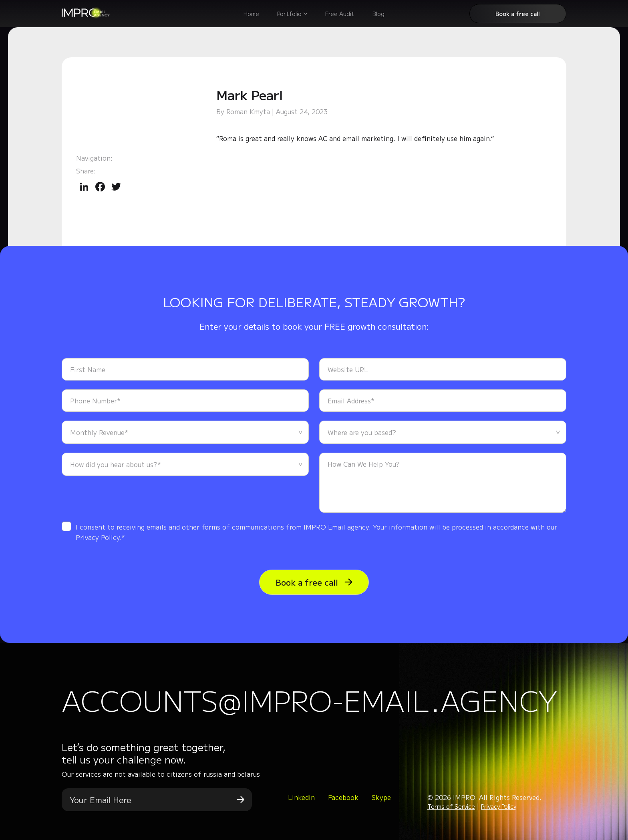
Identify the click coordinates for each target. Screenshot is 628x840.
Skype (381, 797)
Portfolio (289, 14)
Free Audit (340, 14)
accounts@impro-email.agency (309, 700)
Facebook (343, 797)
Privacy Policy (499, 806)
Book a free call (518, 14)
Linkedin (301, 797)
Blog (378, 14)
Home (251, 14)
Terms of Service (451, 806)
